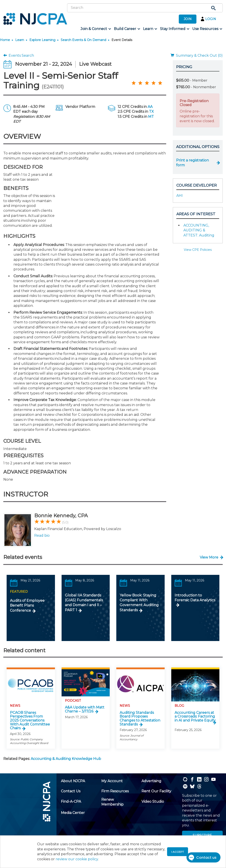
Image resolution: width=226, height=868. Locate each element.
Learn (20, 40)
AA (150, 107)
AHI (180, 196)
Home (5, 40)
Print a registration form (192, 163)
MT (151, 117)
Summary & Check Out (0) (197, 55)
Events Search (19, 55)
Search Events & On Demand (83, 40)
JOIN (188, 19)
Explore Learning (42, 40)
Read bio (42, 535)
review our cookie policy (77, 859)
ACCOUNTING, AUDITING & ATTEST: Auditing (199, 230)
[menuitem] (95, 29)
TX (151, 112)
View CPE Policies (198, 250)
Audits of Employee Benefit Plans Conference (27, 606)
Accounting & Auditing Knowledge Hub (66, 759)
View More (209, 557)
